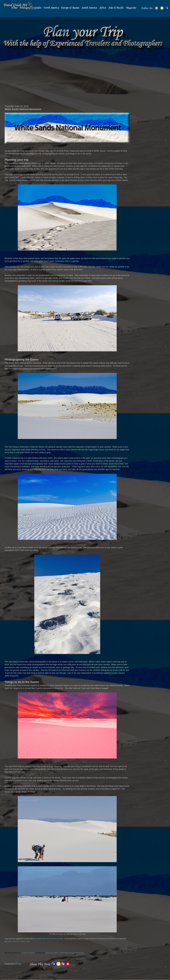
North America (51, 8)
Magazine (131, 8)
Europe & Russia (70, 8)
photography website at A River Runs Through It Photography (65, 953)
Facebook (31, 953)
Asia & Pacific (116, 8)
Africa (102, 8)
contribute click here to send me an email (49, 939)
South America (89, 8)
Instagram (24, 953)
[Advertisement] (67, 79)
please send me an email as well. (19, 941)
